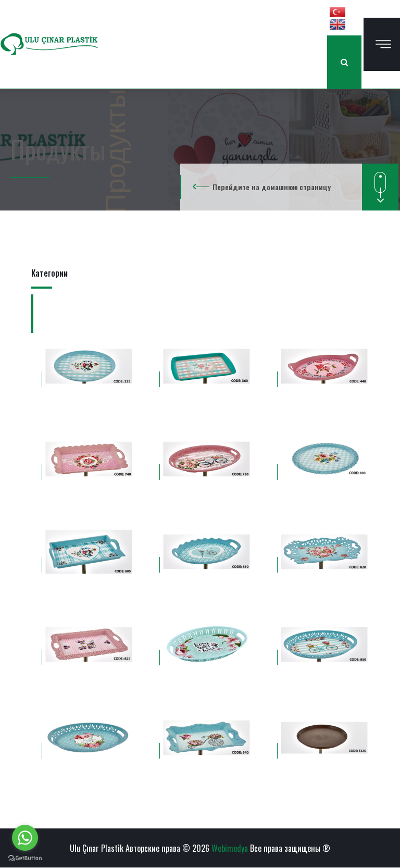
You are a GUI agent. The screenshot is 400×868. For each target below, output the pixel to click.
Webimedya (230, 848)
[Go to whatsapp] (25, 838)
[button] (337, 11)
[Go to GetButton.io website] (25, 858)
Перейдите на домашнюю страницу (272, 187)
